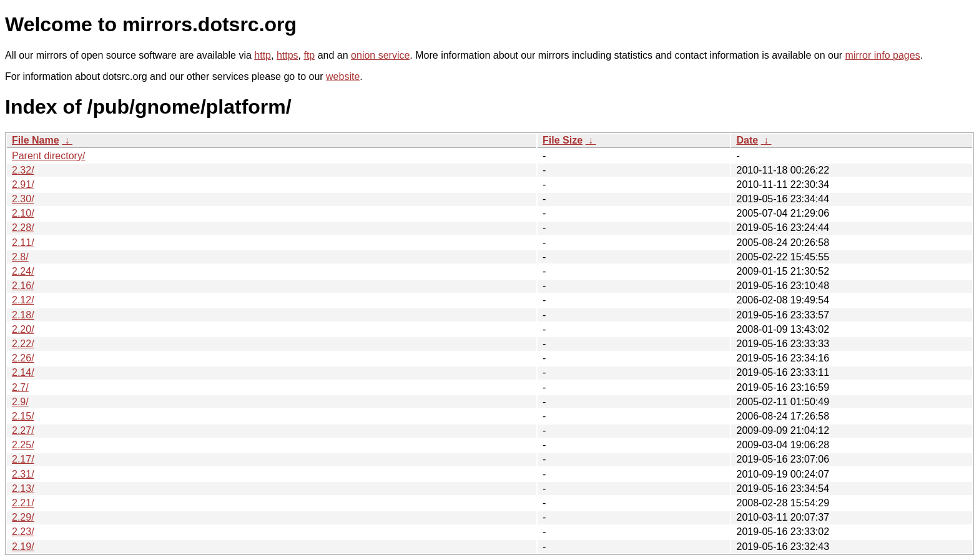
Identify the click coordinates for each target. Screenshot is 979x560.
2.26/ (23, 358)
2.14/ (23, 372)
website (343, 76)
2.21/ (23, 503)
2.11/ (23, 243)
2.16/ (23, 286)
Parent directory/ (48, 156)
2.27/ (23, 430)
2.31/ (23, 474)
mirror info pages (883, 55)
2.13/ (23, 489)
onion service (380, 55)
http (263, 55)
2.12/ (23, 300)
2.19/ (23, 547)
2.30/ (23, 199)
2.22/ (23, 344)
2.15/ (23, 416)
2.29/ (23, 517)
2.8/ (20, 257)
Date (747, 140)
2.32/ (23, 170)
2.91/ (23, 184)
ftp (309, 55)
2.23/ (23, 532)
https (288, 55)
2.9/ (20, 402)
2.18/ (23, 315)
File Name (36, 140)
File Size (563, 140)
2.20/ (23, 329)
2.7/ (20, 387)
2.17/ (23, 459)
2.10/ (23, 213)
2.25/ (23, 445)
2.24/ (23, 271)
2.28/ (23, 228)
